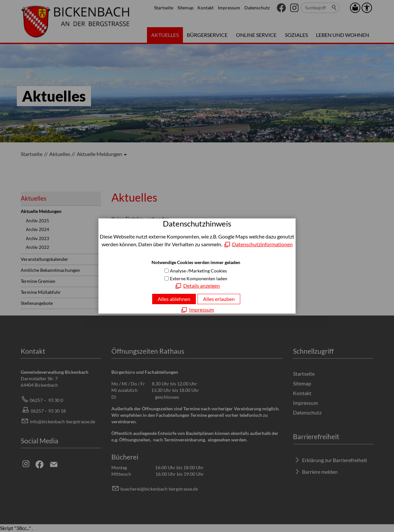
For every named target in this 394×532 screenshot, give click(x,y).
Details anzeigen (202, 286)
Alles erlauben (219, 299)
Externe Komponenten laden (199, 278)
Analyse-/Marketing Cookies (198, 271)
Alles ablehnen (174, 299)
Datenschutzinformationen (262, 244)
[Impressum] (197, 310)
